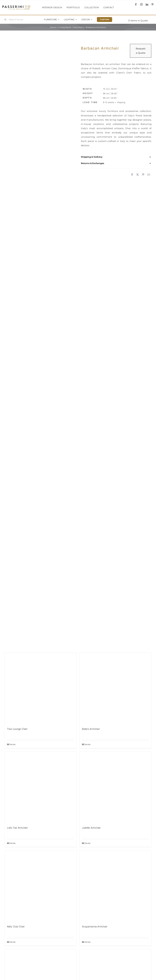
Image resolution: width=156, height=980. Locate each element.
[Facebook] (132, 175)
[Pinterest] (143, 175)
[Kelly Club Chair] (41, 886)
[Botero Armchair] (115, 689)
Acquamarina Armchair (95, 926)
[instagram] (141, 4)
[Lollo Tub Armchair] (41, 787)
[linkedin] (147, 4)
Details (12, 744)
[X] (138, 175)
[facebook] (136, 4)
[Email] (149, 175)
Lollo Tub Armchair (17, 828)
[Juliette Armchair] (115, 787)
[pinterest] (152, 4)
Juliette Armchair (91, 828)
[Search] (5, 20)
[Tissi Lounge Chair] (41, 689)
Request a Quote (141, 51)
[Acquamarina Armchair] (115, 886)
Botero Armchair (91, 729)
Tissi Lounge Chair (17, 729)
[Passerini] (17, 6)
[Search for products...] (15, 20)
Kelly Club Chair (16, 926)
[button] (116, 157)
